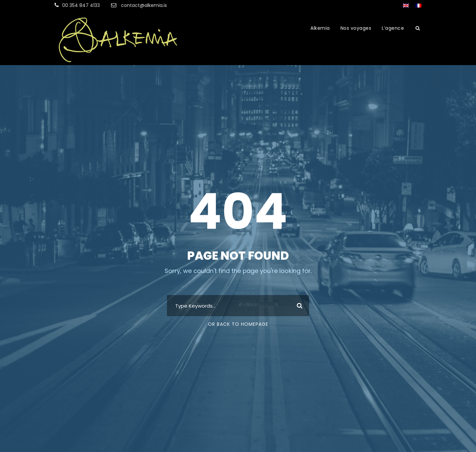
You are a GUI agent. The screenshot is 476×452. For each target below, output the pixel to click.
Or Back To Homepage (238, 324)
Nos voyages (356, 28)
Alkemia (320, 28)
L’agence (393, 28)
